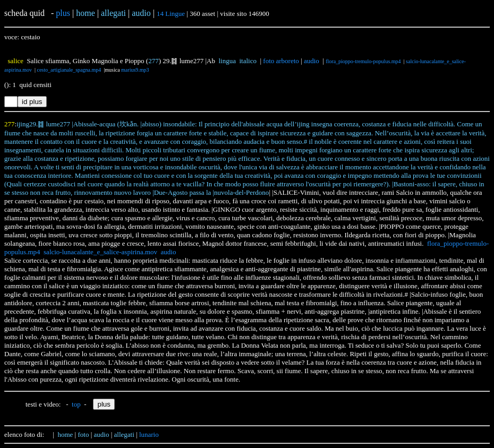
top (76, 404)
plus (63, 13)
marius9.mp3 (135, 70)
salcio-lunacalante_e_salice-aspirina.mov (100, 252)
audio (312, 61)
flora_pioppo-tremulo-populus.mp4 (363, 61)
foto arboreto (281, 61)
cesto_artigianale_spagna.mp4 (69, 70)
